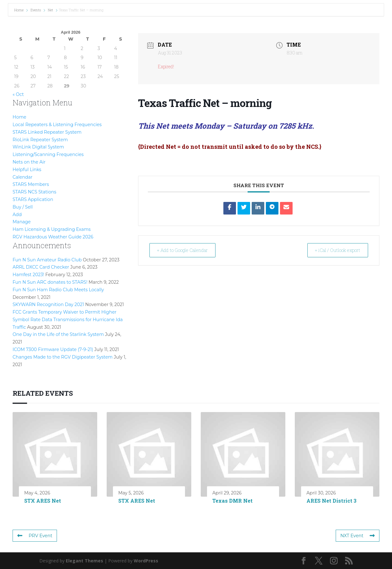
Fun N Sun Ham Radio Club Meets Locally (58, 290)
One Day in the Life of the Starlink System (58, 334)
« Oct (18, 94)
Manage (22, 222)
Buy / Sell (23, 207)
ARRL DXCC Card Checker (41, 267)
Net (50, 10)
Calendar (22, 177)
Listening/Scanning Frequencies (48, 154)
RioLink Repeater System (40, 140)
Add (17, 215)
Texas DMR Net (232, 501)
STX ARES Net (43, 501)
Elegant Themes (84, 561)
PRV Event (35, 536)
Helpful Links (27, 170)
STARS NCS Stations (34, 192)
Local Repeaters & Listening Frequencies (57, 125)
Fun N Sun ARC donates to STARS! (50, 282)
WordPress (146, 561)
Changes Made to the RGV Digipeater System (63, 357)
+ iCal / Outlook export (334, 250)
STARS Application (33, 199)
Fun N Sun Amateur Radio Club (47, 260)
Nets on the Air (29, 162)
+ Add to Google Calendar (187, 250)
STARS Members (31, 184)
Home (19, 10)
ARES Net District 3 (331, 501)
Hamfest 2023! (28, 275)
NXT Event (358, 536)
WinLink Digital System (38, 147)
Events (36, 10)
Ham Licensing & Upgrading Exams (52, 229)
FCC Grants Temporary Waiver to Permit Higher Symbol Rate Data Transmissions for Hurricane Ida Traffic (68, 320)
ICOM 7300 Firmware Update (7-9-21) (53, 349)
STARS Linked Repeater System (47, 132)
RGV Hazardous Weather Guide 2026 (53, 237)
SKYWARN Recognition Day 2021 (48, 304)
